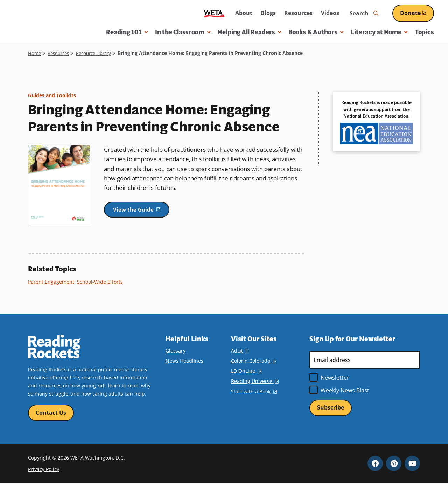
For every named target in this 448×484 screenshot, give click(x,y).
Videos (330, 13)
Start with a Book (254, 391)
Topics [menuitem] (424, 32)
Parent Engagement (51, 282)
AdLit (240, 351)
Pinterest (394, 464)
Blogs (268, 13)
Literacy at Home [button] (379, 32)
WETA (214, 13)
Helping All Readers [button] (250, 32)
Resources (298, 13)
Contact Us (51, 413)
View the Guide (145, 210)
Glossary (176, 351)
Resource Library (99, 53)
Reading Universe (255, 381)
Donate (417, 13)
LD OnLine (246, 371)
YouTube (412, 464)
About (244, 13)
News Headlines (184, 361)
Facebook (375, 464)
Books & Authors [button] (316, 32)
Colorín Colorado (254, 361)
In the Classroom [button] (183, 32)
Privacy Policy (44, 470)
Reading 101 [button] (127, 32)
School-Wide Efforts (101, 282)
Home (35, 53)
